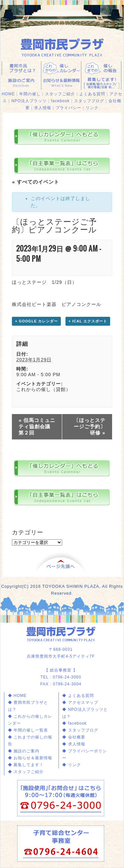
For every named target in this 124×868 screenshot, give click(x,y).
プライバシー (68, 108)
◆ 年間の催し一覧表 (28, 730)
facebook (60, 101)
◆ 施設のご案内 (24, 751)
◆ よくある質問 (78, 696)
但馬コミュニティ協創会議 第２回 (37, 426)
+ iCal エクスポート (88, 321)
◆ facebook (74, 723)
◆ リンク (71, 765)
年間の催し (30, 94)
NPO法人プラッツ (29, 101)
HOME (8, 94)
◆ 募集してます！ (26, 765)
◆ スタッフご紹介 (26, 772)
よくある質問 (92, 94)
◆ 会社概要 (74, 737)
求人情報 (43, 108)
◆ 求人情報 (74, 744)
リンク (92, 108)
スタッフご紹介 (60, 94)
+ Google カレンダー (36, 321)
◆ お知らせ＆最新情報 (30, 758)
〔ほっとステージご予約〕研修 (90, 426)
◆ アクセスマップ (80, 703)
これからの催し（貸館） (43, 389)
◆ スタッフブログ (80, 730)
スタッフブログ (89, 101)
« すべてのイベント (36, 182)
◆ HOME (17, 696)
